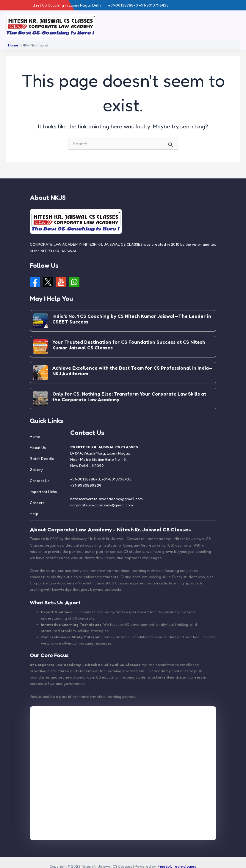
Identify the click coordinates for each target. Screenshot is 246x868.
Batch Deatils (42, 459)
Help (34, 514)
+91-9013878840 (85, 479)
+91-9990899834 (86, 485)
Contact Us (40, 481)
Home (35, 437)
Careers (37, 503)
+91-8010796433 (117, 479)
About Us (38, 448)
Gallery (36, 470)
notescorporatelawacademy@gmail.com (106, 499)
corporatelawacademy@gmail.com (102, 505)
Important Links (43, 492)
